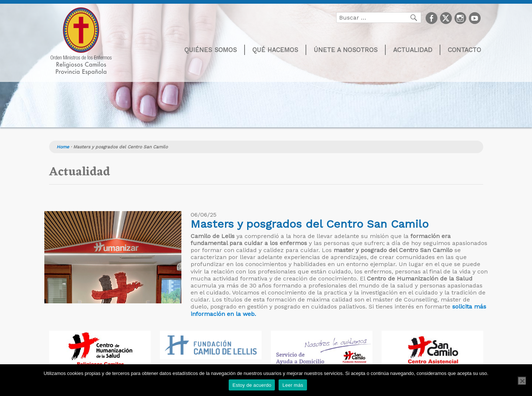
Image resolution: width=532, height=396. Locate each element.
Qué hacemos (275, 50)
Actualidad (413, 50)
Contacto (464, 50)
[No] (522, 381)
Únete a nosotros (346, 50)
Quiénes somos (211, 50)
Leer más (293, 385)
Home (63, 147)
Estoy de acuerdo (252, 385)
